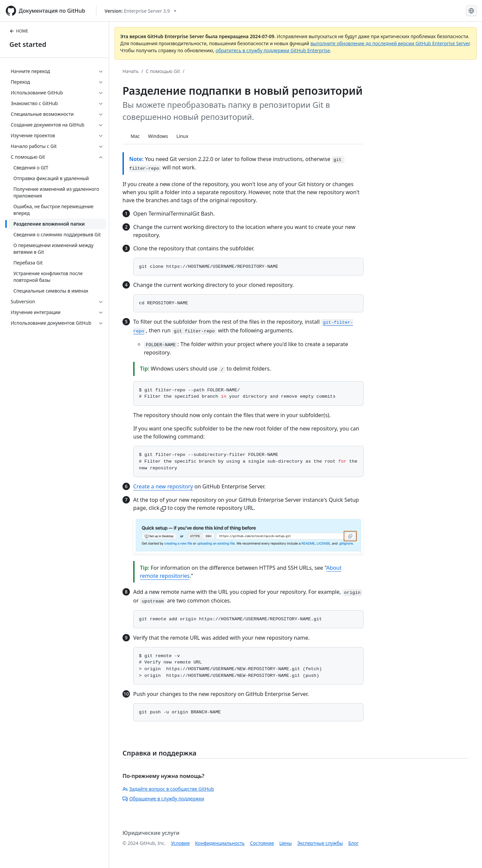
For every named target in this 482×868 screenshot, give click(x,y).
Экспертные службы (320, 843)
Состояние (262, 843)
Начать (131, 71)
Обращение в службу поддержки (163, 799)
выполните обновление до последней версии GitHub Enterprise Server (390, 43)
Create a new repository (163, 486)
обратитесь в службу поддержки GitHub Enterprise (273, 50)
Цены (286, 843)
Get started (28, 44)
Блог (353, 843)
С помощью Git (163, 71)
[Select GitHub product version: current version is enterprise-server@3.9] (141, 11)
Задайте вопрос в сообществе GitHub (168, 789)
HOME (19, 31)
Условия (180, 843)
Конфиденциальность (220, 843)
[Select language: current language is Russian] (471, 11)
